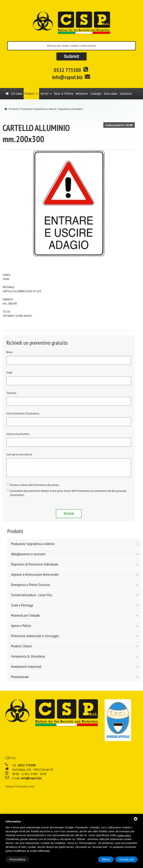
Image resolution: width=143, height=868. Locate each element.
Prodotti (30, 93)
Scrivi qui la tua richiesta (19, 454)
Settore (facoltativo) (18, 434)
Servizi (44, 93)
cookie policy (124, 835)
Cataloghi (96, 93)
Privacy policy (21, 789)
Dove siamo (111, 93)
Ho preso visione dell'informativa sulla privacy (35, 488)
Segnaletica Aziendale (70, 109)
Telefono (11, 393)
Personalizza (17, 859)
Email (9, 372)
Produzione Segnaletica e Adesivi (38, 109)
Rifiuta (106, 859)
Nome (9, 352)
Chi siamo (17, 93)
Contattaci (126, 93)
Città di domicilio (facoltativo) (23, 413)
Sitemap (9, 789)
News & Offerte (64, 93)
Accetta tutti (126, 859)
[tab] (74, 546)
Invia (69, 516)
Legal (32, 789)
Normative (82, 93)
